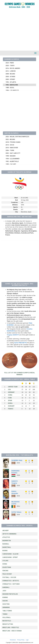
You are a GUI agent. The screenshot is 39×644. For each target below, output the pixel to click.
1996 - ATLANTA (11, 82)
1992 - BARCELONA (12, 85)
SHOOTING (6, 604)
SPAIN (10, 400)
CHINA (10, 395)
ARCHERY (6, 531)
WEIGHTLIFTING (8, 624)
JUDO (4, 591)
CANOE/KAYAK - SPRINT (10, 557)
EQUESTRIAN (7, 567)
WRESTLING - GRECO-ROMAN (12, 631)
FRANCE (11, 409)
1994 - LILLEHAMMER (12, 159)
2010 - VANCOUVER (12, 148)
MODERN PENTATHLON (10, 594)
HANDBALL (6, 587)
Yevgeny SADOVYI (13, 335)
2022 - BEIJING (10, 139)
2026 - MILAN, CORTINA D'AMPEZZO (17, 137)
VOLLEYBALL (7, 617)
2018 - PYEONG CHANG (13, 142)
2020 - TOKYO (10, 66)
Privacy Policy (21, 640)
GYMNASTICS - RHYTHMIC (11, 584)
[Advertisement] (18, 31)
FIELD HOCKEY (7, 574)
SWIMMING (6, 607)
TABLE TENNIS (7, 611)
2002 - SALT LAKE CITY (13, 153)
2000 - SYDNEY (10, 79)
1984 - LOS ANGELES (12, 90)
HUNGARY (11, 406)
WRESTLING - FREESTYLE (11, 627)
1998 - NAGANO (11, 156)
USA (9, 389)
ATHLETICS (6, 537)
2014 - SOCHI (10, 145)
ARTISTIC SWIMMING (9, 534)
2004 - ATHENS (10, 77)
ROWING (5, 597)
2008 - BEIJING (10, 74)
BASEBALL (6, 544)
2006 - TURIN (10, 150)
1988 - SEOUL (10, 88)
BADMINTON (7, 541)
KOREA (10, 403)
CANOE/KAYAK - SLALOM (10, 554)
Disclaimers (13, 640)
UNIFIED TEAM (13, 387)
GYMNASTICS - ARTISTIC (11, 581)
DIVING (5, 564)
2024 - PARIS (10, 63)
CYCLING (5, 561)
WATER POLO (7, 621)
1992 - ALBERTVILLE (12, 161)
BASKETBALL (7, 547)
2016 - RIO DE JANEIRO (13, 68)
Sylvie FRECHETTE (20, 343)
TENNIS (5, 614)
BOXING (5, 551)
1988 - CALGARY (11, 164)
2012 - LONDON (11, 71)
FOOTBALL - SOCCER (9, 577)
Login (27, 640)
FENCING (5, 571)
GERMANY (11, 392)
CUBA (10, 398)
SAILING (5, 601)
